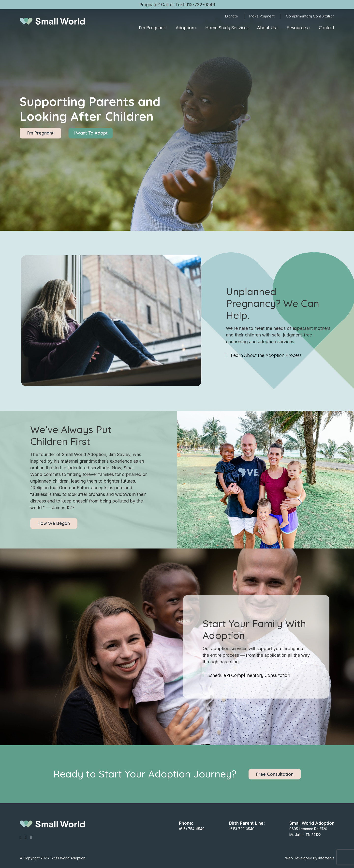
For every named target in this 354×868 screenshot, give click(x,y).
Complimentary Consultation (310, 16)
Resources (297, 28)
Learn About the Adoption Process (266, 355)
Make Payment (262, 16)
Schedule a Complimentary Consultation (249, 675)
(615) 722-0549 (242, 829)
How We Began (54, 523)
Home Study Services (227, 28)
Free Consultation (275, 774)
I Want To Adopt (91, 133)
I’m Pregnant (152, 28)
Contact (327, 28)
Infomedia (326, 858)
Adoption (185, 28)
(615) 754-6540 (192, 829)
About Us (266, 28)
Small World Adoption (68, 858)
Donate (232, 16)
